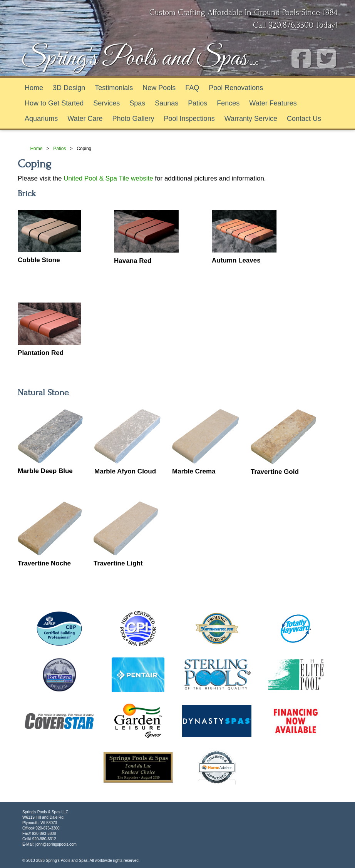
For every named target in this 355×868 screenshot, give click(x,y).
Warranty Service (251, 119)
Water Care (85, 119)
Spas (137, 103)
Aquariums (41, 119)
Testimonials (114, 88)
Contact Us (304, 119)
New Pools (159, 88)
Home (34, 88)
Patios (198, 103)
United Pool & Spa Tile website (108, 178)
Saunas (167, 103)
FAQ (192, 88)
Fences (228, 103)
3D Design (69, 88)
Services (106, 103)
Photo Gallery (133, 119)
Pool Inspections (189, 119)
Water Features (273, 103)
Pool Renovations (236, 88)
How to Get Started (54, 103)
